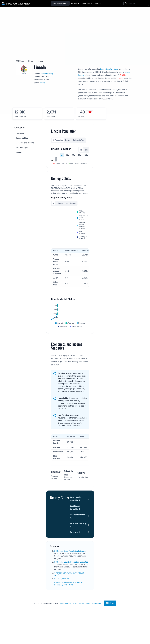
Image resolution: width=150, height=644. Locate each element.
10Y (67, 155)
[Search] (139, 3)
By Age (68, 140)
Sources (19, 152)
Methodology (96, 625)
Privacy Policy (65, 625)
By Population (58, 140)
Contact (81, 625)
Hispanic (60, 225)
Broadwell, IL (76, 554)
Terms (75, 625)
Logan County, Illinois (109, 69)
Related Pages (22, 147)
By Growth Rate (79, 140)
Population (20, 133)
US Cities (20, 61)
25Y (73, 155)
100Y (86, 155)
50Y (79, 155)
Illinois (31, 61)
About (88, 625)
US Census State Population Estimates (70, 573)
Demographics (22, 138)
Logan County (47, 73)
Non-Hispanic (71, 225)
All (62, 155)
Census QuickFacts (63, 600)
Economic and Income (25, 143)
